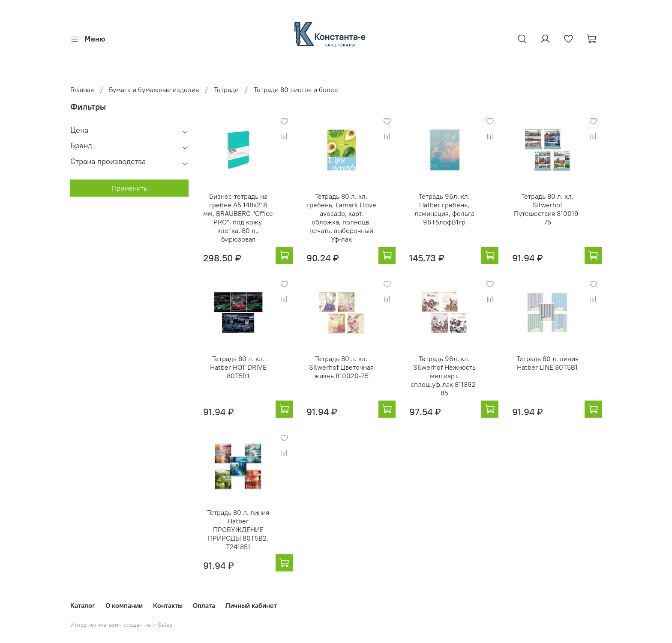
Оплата (204, 605)
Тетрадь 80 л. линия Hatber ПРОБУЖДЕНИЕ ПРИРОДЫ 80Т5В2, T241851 (238, 529)
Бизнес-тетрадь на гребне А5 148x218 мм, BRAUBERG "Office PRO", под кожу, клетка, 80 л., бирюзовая (238, 218)
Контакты (168, 605)
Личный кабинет (251, 605)
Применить (129, 188)
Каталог (83, 605)
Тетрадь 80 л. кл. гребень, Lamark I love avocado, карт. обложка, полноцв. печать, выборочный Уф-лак (341, 218)
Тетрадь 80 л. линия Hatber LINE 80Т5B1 (547, 363)
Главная (82, 90)
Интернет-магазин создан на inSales (121, 625)
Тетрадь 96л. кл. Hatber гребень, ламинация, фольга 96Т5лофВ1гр (444, 209)
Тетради (226, 90)
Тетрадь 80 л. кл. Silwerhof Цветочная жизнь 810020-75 (341, 367)
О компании (124, 605)
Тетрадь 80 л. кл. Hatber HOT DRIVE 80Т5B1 (238, 367)
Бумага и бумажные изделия (154, 90)
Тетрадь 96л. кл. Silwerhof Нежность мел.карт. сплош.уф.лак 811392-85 (444, 376)
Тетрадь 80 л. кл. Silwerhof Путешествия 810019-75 (547, 209)
